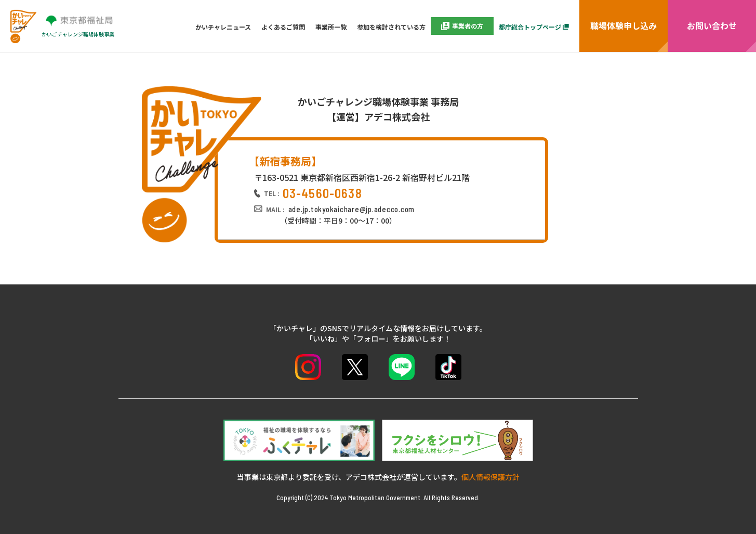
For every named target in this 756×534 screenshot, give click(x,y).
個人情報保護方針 (490, 477)
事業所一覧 (331, 27)
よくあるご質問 (283, 27)
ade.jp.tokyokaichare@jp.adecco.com (352, 209)
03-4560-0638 (322, 193)
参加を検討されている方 (391, 27)
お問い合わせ (712, 25)
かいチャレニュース (223, 27)
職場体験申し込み (624, 25)
